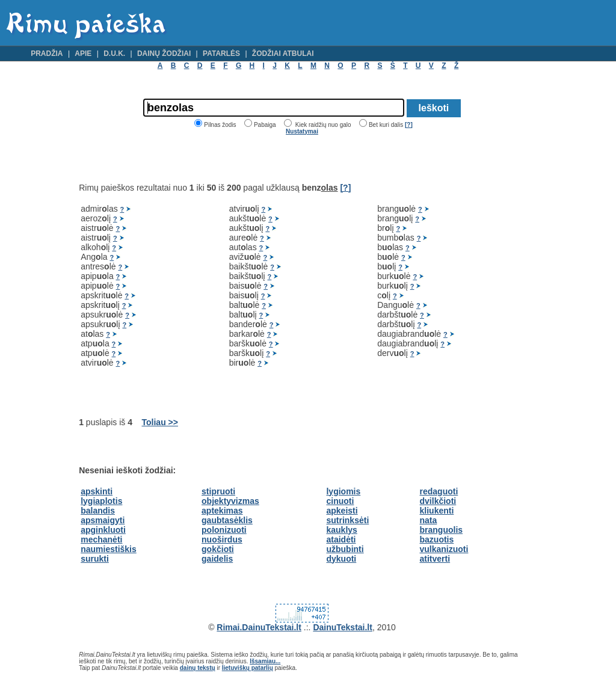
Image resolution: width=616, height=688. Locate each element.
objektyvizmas (230, 501)
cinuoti (340, 501)
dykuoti (341, 559)
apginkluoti (103, 530)
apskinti (97, 491)
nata (429, 520)
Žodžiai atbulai (283, 54)
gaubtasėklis (227, 520)
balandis (98, 511)
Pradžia (47, 54)
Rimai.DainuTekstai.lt (259, 627)
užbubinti (345, 549)
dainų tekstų (198, 668)
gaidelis (217, 559)
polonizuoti (224, 530)
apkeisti (342, 511)
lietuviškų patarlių (248, 668)
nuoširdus (222, 539)
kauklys (341, 530)
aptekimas (222, 511)
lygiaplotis (101, 501)
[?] (409, 125)
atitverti (435, 559)
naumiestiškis (109, 549)
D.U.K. (114, 54)
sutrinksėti (347, 520)
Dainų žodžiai (164, 54)
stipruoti (218, 491)
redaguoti (439, 491)
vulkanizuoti (444, 549)
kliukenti (437, 511)
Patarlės (221, 54)
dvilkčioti (438, 501)
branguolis (442, 530)
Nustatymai (302, 131)
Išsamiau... (265, 661)
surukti (95, 559)
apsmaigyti (103, 520)
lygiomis (343, 491)
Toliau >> (160, 422)
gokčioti (218, 549)
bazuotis (437, 539)
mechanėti (101, 539)
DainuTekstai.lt (343, 627)
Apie (83, 54)
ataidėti (341, 539)
